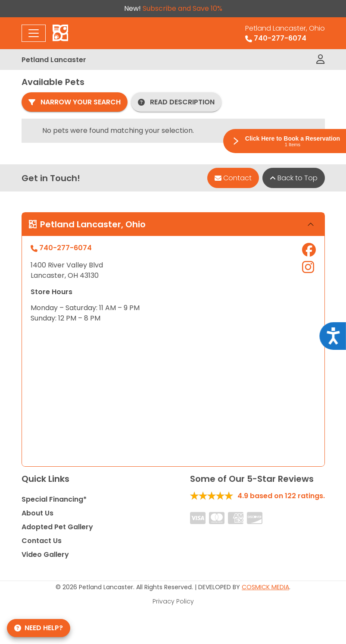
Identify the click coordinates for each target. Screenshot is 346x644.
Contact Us (42, 541)
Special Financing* (54, 499)
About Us (37, 513)
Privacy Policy (173, 601)
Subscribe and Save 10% (182, 8)
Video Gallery (45, 554)
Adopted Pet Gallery (57, 527)
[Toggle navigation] (34, 33)
